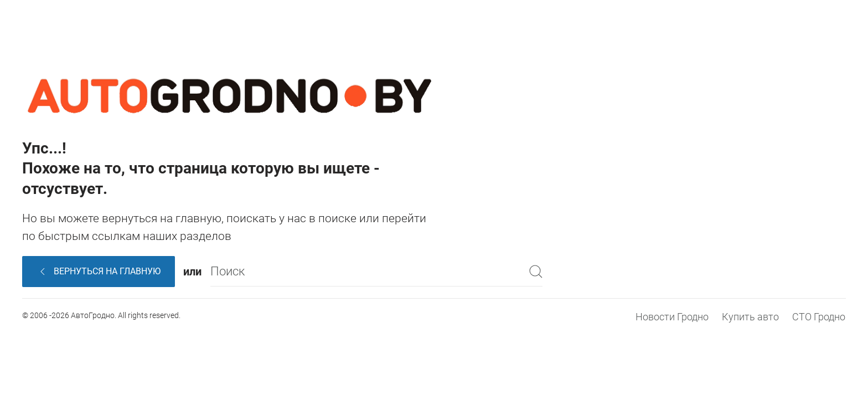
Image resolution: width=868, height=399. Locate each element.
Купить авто (750, 317)
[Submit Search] (536, 271)
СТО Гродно (819, 317)
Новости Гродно (672, 317)
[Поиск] (376, 271)
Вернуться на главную (99, 272)
